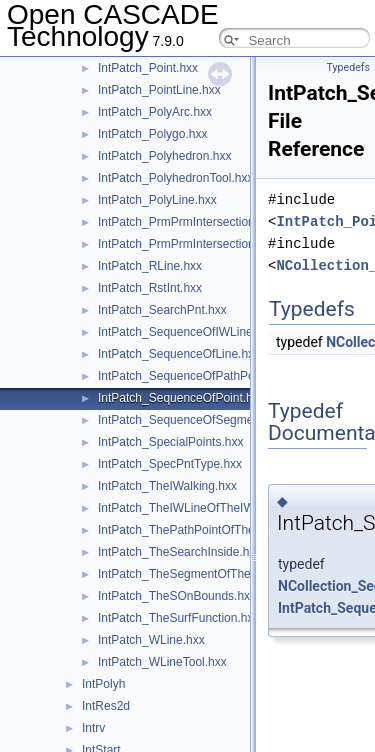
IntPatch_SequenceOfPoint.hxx (181, 398)
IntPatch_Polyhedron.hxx (164, 156)
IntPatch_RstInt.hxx (150, 288)
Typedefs (348, 67)
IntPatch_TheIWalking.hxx (167, 486)
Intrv (93, 728)
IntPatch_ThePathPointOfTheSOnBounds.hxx (219, 530)
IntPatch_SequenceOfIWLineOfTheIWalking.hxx (226, 332)
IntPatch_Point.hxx (148, 68)
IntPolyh (103, 684)
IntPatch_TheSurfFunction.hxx (178, 618)
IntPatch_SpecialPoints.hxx (170, 442)
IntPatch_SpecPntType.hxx (170, 464)
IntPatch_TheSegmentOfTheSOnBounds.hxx (217, 574)
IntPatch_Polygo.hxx (152, 134)
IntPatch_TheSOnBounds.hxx (177, 596)
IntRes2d (106, 706)
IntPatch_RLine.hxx (150, 266)
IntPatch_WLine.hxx (151, 640)
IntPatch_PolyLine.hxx (157, 200)
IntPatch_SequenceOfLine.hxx (179, 354)
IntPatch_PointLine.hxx (159, 90)
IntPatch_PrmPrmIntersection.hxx (187, 222)
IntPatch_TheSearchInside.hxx (179, 552)
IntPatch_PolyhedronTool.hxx (175, 178)
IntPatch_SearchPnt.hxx (162, 310)
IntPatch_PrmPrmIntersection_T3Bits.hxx (207, 244)
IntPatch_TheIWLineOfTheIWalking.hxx (203, 508)
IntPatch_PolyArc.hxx (155, 112)
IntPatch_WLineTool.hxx (162, 662)
